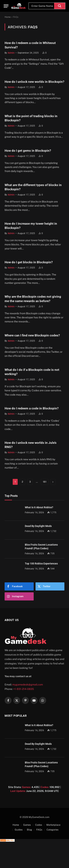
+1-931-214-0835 (24, 689)
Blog (29, 830)
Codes (39, 825)
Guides (19, 830)
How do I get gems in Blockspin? (28, 151)
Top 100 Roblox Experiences (41, 564)
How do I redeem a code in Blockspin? (32, 408)
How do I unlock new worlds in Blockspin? (34, 82)
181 (45, 482)
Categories (53, 830)
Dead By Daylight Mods (38, 526)
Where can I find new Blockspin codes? (32, 335)
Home (8, 17)
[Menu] (6, 6)
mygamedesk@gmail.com (28, 685)
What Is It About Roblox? (39, 507)
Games (27, 825)
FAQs (39, 830)
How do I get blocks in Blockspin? (29, 262)
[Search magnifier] (60, 6)
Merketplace (53, 825)
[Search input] (42, 6)
